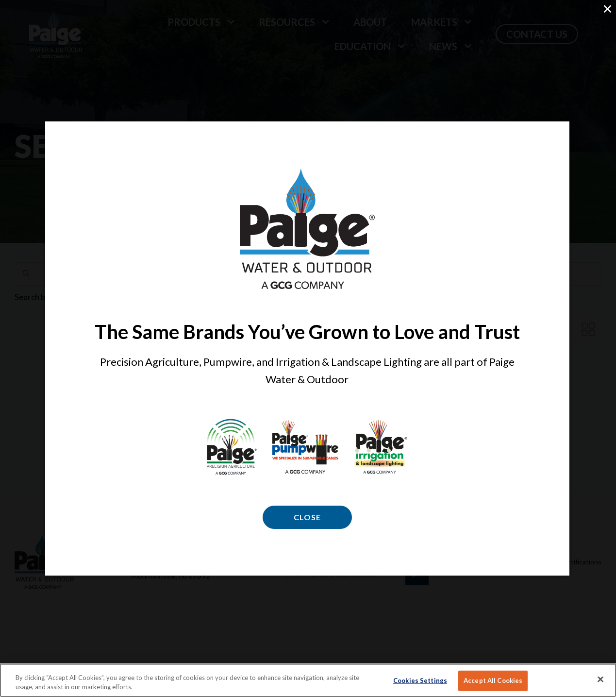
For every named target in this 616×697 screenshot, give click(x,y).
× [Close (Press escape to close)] (607, 8)
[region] (308, 680)
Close (307, 517)
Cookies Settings (420, 680)
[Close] (600, 680)
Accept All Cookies (493, 680)
